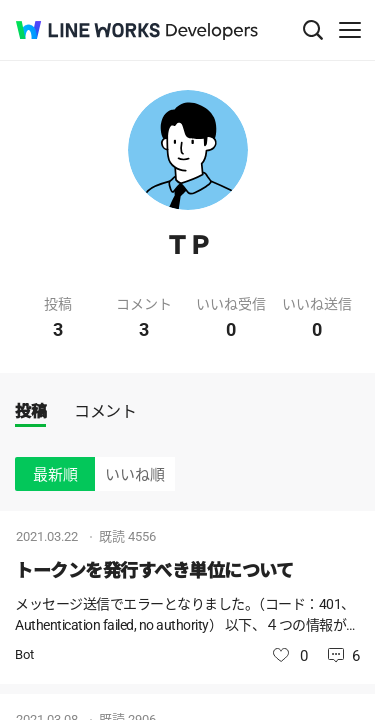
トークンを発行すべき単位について (154, 570)
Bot (24, 654)
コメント (105, 411)
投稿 (30, 411)
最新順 (55, 475)
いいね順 (135, 475)
